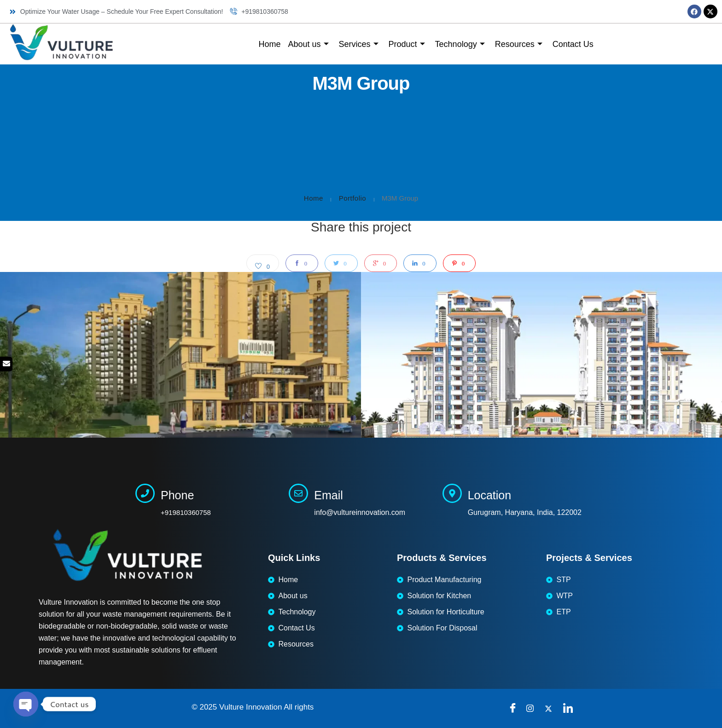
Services (359, 44)
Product (407, 44)
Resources (519, 44)
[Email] (298, 493)
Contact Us (573, 44)
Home (269, 44)
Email (329, 495)
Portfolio (353, 198)
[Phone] (145, 493)
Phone (177, 495)
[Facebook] (515, 709)
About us (308, 44)
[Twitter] (552, 709)
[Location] (452, 493)
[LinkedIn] (570, 709)
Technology (460, 44)
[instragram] (533, 709)
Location (490, 495)
